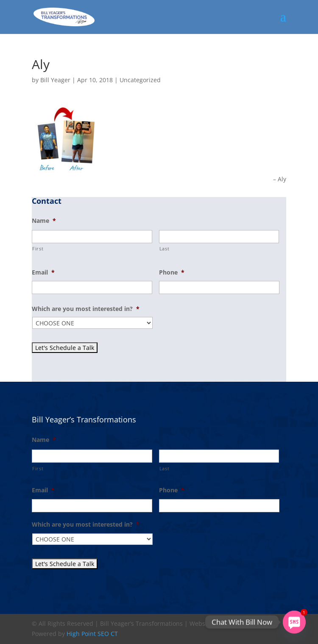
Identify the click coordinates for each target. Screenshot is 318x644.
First (38, 248)
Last (165, 248)
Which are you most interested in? (86, 309)
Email (43, 272)
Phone (172, 272)
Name (44, 221)
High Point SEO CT (92, 634)
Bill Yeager (55, 80)
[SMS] (294, 622)
